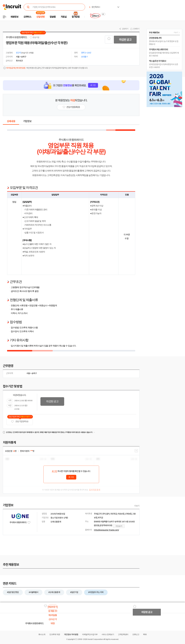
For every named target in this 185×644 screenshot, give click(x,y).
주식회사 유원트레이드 (16, 37)
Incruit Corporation (95, 639)
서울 (28, 373)
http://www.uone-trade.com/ (106, 530)
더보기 (137, 506)
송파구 (34, 373)
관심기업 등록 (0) (20, 422)
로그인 (55, 471)
